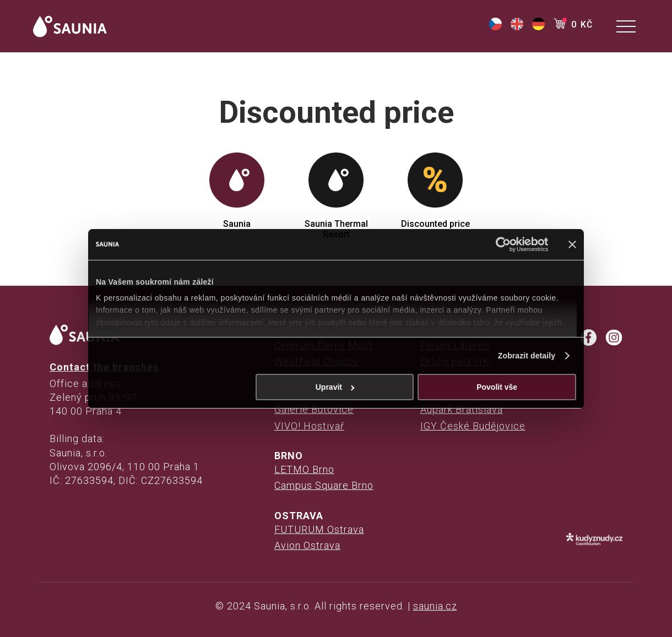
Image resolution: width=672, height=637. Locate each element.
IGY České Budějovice (473, 426)
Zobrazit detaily (527, 356)
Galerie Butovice (314, 409)
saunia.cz (435, 606)
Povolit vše (497, 387)
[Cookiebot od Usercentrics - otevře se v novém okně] (500, 244)
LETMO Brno (304, 469)
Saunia (237, 191)
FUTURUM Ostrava (319, 529)
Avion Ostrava (307, 545)
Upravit (335, 387)
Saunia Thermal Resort (336, 196)
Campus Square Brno (324, 485)
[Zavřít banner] (572, 244)
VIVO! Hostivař (309, 426)
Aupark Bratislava (462, 409)
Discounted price (435, 191)
